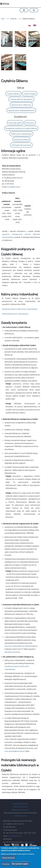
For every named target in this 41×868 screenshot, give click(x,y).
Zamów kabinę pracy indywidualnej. (15, 314)
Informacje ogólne (15, 123)
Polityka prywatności (21, 807)
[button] (7, 39)
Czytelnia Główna (13, 94)
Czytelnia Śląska (30, 94)
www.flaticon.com (20, 816)
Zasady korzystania (21, 139)
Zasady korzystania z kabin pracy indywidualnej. (20, 309)
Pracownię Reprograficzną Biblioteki (18, 646)
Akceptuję (6, 864)
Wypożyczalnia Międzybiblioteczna (21, 110)
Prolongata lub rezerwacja (21, 145)
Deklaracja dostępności (20, 810)
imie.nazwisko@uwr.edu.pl (14, 751)
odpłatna (26, 608)
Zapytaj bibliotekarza (20, 804)
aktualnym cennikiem (12, 652)
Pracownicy (30, 123)
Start (3, 19)
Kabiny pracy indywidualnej (21, 134)
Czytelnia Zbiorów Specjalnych (21, 99)
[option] (20, 51)
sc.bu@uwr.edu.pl (14, 187)
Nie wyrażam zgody (20, 864)
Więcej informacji (8, 858)
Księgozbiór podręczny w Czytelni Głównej (21, 128)
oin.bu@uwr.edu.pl (15, 836)
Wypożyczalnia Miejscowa (21, 105)
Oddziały (13, 19)
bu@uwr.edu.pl (29, 842)
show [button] (6, 4)
